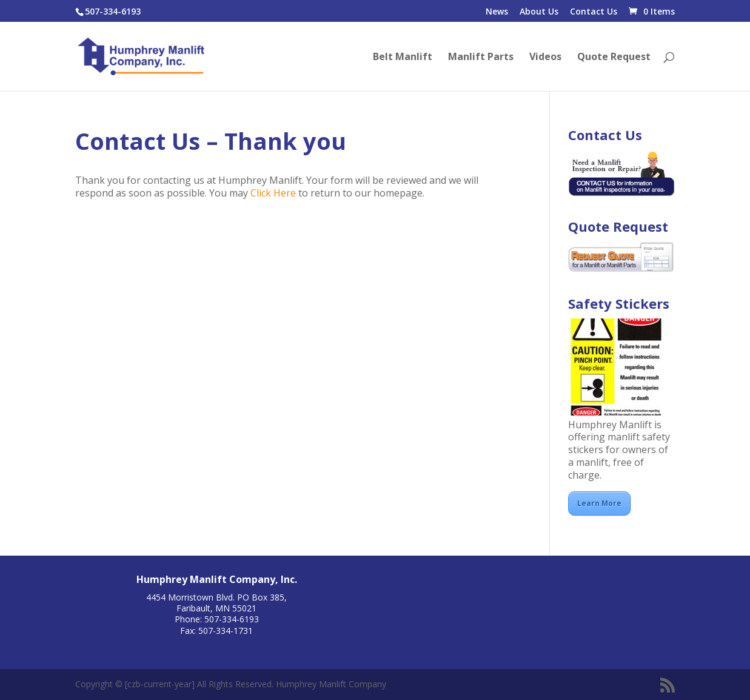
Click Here (273, 193)
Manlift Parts (481, 58)
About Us (539, 12)
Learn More (599, 503)
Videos (545, 58)
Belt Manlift (403, 58)
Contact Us (594, 12)
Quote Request (614, 58)
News (497, 12)
